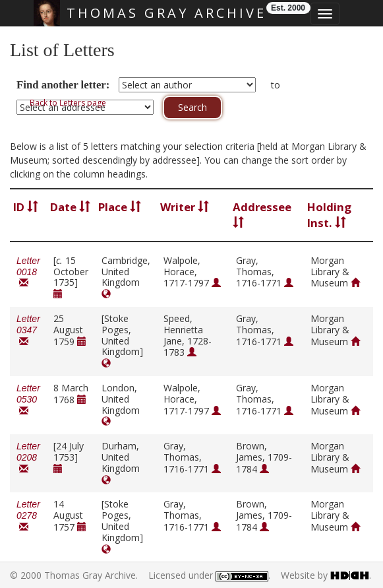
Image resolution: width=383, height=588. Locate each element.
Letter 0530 (28, 400)
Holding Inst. (329, 215)
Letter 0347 (28, 330)
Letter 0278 (28, 516)
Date (70, 207)
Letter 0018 (28, 272)
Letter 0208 (28, 458)
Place (120, 207)
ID (26, 207)
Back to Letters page (68, 103)
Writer (185, 207)
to (276, 85)
